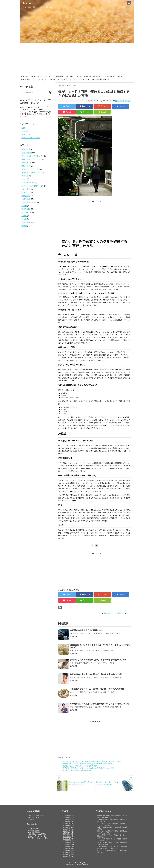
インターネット (27, 183)
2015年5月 (67, 829)
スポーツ (25, 176)
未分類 (24, 219)
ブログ (127, 101)
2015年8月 (67, 823)
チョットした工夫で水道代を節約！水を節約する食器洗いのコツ (98, 660)
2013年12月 (67, 841)
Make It (28, 3)
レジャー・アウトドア (84, 76)
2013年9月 (67, 846)
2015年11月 (67, 818)
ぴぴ (70, 79)
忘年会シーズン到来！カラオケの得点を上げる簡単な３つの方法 (87, 764)
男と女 (120, 76)
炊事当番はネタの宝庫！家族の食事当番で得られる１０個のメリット (100, 704)
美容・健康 (59, 76)
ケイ (128, 613)
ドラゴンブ (78, 79)
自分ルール (112, 613)
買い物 (120, 613)
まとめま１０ (27, 212)
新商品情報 (26, 196)
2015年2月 (67, 835)
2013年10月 (67, 845)
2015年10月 (67, 819)
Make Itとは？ (26, 79)
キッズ (51, 76)
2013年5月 (67, 854)
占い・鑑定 (26, 189)
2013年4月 (67, 856)
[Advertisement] (77, 59)
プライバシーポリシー (40, 79)
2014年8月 (67, 839)
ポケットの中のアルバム (101, 79)
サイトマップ (62, 79)
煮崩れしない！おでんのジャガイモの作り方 (80, 766)
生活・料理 (25, 76)
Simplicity (83, 863)
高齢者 (24, 226)
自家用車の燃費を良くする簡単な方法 (86, 630)
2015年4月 (67, 831)
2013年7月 (67, 850)
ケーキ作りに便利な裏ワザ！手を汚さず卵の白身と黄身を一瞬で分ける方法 (92, 761)
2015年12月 (67, 816)
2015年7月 (67, 825)
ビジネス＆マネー (110, 76)
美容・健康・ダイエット (31, 159)
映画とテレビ (70, 76)
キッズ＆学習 (27, 153)
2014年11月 (67, 837)
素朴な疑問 (26, 209)
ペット (24, 179)
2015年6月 (67, 827)
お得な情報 (26, 199)
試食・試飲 (26, 222)
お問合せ (53, 79)
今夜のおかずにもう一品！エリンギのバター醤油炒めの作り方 (97, 689)
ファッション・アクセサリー (33, 156)
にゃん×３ (87, 79)
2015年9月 (67, 821)
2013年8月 (67, 848)
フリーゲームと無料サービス (33, 186)
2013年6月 (67, 852)
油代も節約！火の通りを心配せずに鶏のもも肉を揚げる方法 (96, 674)
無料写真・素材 (34, 818)
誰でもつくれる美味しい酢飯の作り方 (77, 770)
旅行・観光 (26, 166)
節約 (105, 613)
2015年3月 (67, 833)
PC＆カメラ (97, 76)
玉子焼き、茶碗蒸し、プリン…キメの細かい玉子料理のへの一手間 (88, 768)
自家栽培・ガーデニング (39, 76)
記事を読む (74, 637)
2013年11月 (67, 843)
